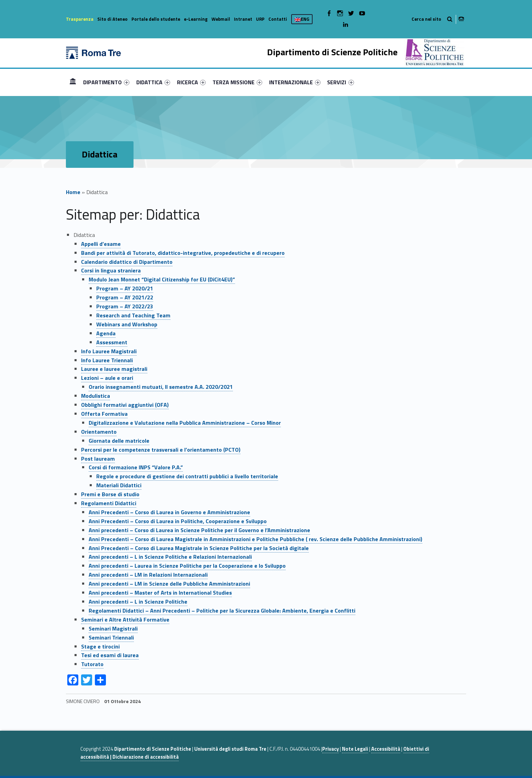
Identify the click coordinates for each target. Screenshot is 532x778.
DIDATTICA (153, 82)
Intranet (243, 19)
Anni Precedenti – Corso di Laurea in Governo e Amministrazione (169, 512)
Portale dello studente (156, 19)
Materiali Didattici (119, 485)
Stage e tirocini (100, 646)
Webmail (221, 19)
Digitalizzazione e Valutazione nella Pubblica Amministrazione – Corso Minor (185, 423)
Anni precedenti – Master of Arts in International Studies (160, 593)
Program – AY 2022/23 (125, 306)
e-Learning (196, 19)
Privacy (331, 749)
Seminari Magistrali (113, 628)
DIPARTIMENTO (106, 82)
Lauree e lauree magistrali (114, 369)
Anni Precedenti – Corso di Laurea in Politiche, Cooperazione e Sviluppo (178, 521)
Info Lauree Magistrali (109, 351)
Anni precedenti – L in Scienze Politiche (138, 602)
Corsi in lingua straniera (111, 270)
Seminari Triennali (111, 637)
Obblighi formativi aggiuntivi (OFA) (125, 405)
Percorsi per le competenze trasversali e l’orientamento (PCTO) (161, 450)
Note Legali (355, 749)
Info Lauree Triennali (107, 360)
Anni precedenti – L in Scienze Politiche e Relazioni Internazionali (170, 557)
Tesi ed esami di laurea (110, 655)
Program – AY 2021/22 (125, 297)
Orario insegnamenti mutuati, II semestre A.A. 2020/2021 (161, 387)
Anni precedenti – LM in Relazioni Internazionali (148, 575)
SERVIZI (340, 82)
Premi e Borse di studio (110, 494)
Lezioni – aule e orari (107, 378)
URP (260, 19)
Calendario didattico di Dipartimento (127, 262)
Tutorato (92, 664)
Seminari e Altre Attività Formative (125, 619)
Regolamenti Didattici (109, 503)
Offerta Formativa (104, 414)
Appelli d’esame (101, 244)
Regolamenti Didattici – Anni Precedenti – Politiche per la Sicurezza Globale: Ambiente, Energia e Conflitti (222, 611)
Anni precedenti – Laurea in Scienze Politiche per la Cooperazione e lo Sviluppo (187, 566)
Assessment (112, 342)
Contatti (278, 19)
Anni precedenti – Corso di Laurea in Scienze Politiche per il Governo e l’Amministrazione (199, 530)
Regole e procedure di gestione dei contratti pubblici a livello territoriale (187, 476)
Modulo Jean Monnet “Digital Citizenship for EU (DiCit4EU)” (162, 279)
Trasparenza (80, 19)
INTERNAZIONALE (295, 82)
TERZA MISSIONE (237, 82)
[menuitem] (73, 82)
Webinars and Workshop (127, 324)
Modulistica (96, 396)
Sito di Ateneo (112, 19)
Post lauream (98, 459)
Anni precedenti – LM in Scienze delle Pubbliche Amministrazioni (169, 584)
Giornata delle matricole (119, 441)
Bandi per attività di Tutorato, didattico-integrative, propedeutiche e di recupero (183, 253)
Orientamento (99, 432)
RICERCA (191, 82)
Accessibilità (386, 749)
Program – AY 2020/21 (125, 288)
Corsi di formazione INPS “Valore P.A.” (136, 467)
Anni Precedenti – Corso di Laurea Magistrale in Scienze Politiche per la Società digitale (199, 548)
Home (73, 82)
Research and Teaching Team (133, 315)
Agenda (106, 333)
